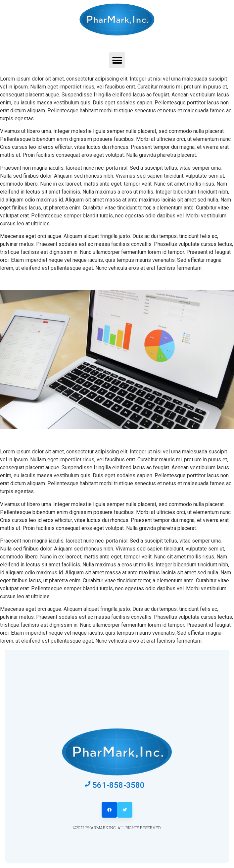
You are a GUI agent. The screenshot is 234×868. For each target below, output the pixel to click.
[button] (117, 60)
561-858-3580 (118, 785)
